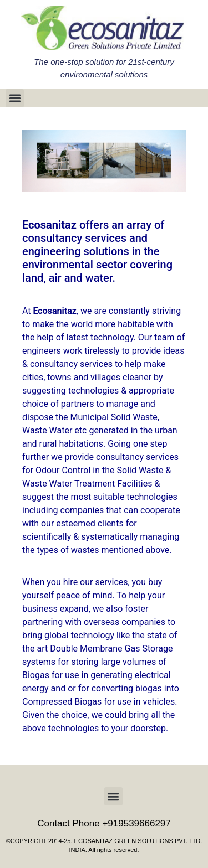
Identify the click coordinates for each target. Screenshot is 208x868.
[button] (15, 98)
